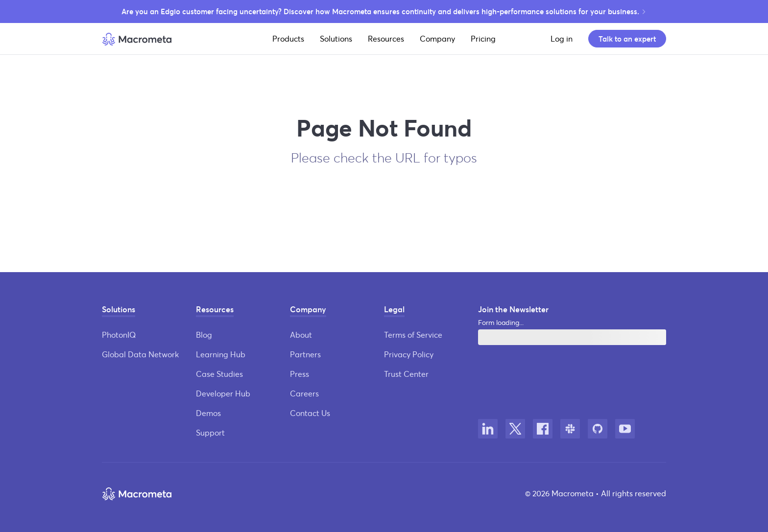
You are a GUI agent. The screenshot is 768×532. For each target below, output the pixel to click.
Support (210, 432)
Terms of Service (413, 335)
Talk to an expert (627, 39)
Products (288, 38)
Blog (204, 335)
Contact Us (310, 413)
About (301, 335)
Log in (562, 38)
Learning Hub (221, 354)
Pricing (483, 38)
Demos (208, 413)
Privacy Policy (409, 354)
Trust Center (406, 374)
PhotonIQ (119, 335)
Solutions (336, 38)
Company (437, 38)
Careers (304, 393)
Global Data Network (140, 354)
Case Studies (219, 374)
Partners (305, 354)
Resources (386, 38)
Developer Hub (223, 393)
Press (300, 374)
